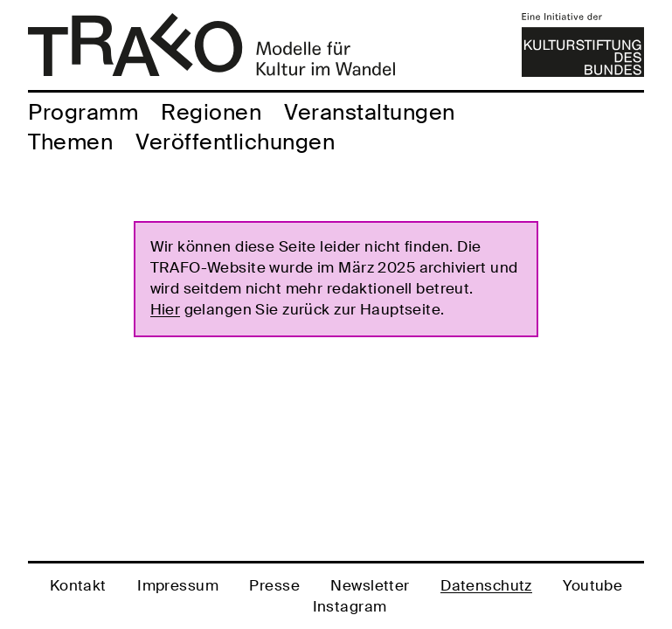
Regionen (211, 112)
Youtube (592, 585)
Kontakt (78, 585)
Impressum (178, 585)
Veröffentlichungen (235, 142)
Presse (274, 585)
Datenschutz (486, 585)
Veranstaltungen (370, 112)
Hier (166, 309)
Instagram (350, 606)
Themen (70, 142)
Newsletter (370, 585)
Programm (83, 112)
